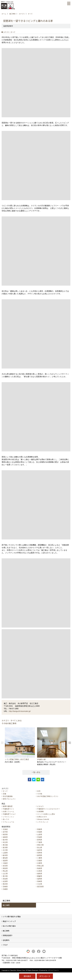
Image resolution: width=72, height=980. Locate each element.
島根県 (40, 868)
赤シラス (6, 819)
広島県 (40, 871)
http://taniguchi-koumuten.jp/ (20, 711)
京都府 (40, 861)
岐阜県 (5, 855)
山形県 (40, 834)
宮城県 (40, 832)
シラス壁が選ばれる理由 (12, 916)
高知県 (5, 879)
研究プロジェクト (9, 799)
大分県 (40, 884)
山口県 (5, 874)
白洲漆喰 (40, 811)
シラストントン (8, 817)
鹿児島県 (40, 887)
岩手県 (5, 832)
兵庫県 (40, 863)
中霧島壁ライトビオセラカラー (49, 809)
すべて (5, 791)
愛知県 (5, 858)
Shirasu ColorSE (43, 819)
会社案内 (6, 940)
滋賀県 (5, 861)
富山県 (40, 847)
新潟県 (5, 847)
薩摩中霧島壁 (8, 806)
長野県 (40, 853)
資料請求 (27, 976)
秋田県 (5, 834)
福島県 (5, 837)
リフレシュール (8, 822)
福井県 (40, 850)
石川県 (5, 850)
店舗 (4, 794)
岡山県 (5, 871)
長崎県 (40, 881)
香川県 (5, 876)
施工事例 (6, 905)
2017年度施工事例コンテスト (48, 796)
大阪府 (5, 863)
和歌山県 (40, 866)
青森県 (40, 829)
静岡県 (40, 855)
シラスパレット (43, 822)
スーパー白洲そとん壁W (46, 814)
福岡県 (40, 879)
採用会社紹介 (8, 935)
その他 (40, 794)
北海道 (5, 829)
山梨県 (5, 853)
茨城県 (40, 837)
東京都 (5, 845)
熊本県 (5, 884)
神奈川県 (40, 845)
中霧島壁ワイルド (9, 814)
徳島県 (40, 874)
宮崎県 (5, 887)
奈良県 (5, 866)
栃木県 (5, 840)
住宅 (39, 791)
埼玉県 (5, 842)
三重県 (40, 858)
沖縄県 (5, 889)
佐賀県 (5, 881)
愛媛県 (40, 876)
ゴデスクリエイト (53, 970)
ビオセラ (40, 806)
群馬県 (40, 840)
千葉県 (40, 842)
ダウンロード (45, 976)
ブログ (5, 945)
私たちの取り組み (9, 926)
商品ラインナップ (9, 921)
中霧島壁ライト (8, 809)
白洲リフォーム (8, 811)
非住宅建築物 (8, 796)
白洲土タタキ (42, 817)
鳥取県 (5, 868)
